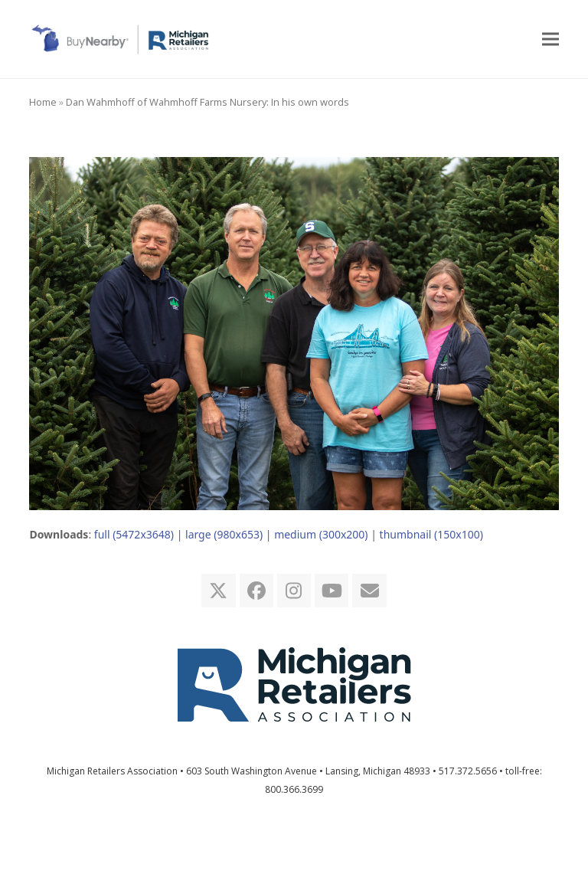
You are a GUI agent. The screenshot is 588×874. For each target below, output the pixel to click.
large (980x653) (224, 534)
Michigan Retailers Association (112, 771)
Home (43, 102)
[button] (550, 39)
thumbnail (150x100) (431, 534)
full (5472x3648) (134, 534)
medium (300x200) (321, 534)
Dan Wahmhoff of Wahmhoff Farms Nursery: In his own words (207, 102)
